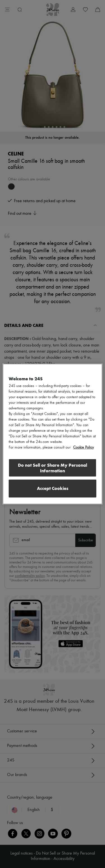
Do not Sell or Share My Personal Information (53, 468)
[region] (52, 434)
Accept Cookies (53, 488)
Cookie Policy (83, 447)
